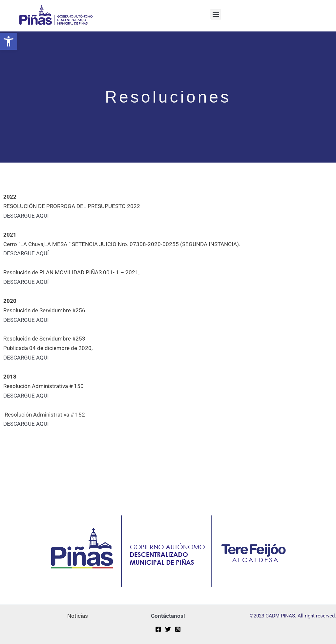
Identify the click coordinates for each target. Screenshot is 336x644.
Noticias (78, 616)
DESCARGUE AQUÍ (26, 216)
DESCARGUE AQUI (26, 320)
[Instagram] (178, 629)
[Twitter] (168, 629)
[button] (9, 41)
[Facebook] (158, 629)
